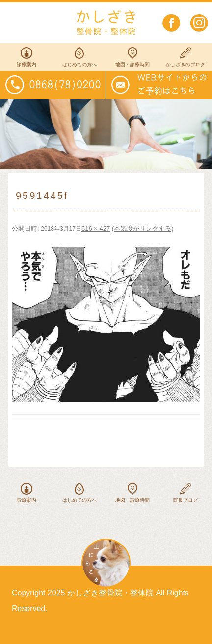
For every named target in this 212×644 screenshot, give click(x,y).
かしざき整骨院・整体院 (106, 23)
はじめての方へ (79, 64)
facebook (172, 23)
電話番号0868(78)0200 (53, 85)
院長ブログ (185, 500)
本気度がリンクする (143, 229)
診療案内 (26, 64)
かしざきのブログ (185, 64)
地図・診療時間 (132, 64)
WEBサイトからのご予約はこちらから (159, 85)
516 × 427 (96, 229)
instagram (199, 23)
